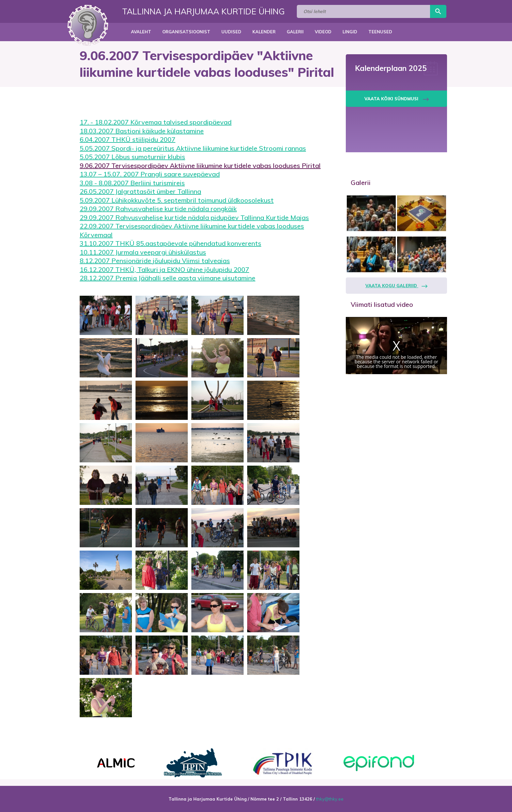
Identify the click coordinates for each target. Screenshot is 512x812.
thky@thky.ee (330, 799)
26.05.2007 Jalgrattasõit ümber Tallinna (140, 191)
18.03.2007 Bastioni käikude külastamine (142, 131)
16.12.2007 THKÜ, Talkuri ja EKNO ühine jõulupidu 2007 (164, 269)
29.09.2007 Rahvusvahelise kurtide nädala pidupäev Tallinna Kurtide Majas (194, 217)
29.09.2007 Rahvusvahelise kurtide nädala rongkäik (158, 209)
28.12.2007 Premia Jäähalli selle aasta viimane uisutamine (168, 278)
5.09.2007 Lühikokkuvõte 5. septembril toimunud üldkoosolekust (177, 200)
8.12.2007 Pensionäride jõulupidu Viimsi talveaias (155, 261)
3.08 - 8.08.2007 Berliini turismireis (132, 183)
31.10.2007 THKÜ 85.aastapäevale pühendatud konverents (170, 243)
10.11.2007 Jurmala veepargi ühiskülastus (143, 252)
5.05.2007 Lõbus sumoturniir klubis (132, 157)
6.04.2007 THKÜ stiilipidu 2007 (128, 139)
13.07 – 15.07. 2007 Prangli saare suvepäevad (150, 174)
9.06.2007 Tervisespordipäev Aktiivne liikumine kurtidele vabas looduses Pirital (200, 166)
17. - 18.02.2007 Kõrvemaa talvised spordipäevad (156, 122)
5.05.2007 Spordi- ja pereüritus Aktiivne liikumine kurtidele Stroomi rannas (193, 148)
